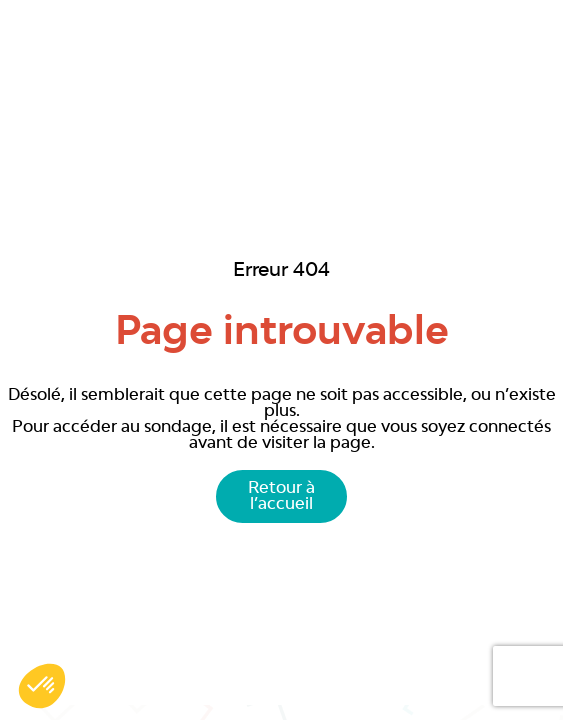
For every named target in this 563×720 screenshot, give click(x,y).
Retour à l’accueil (281, 497)
